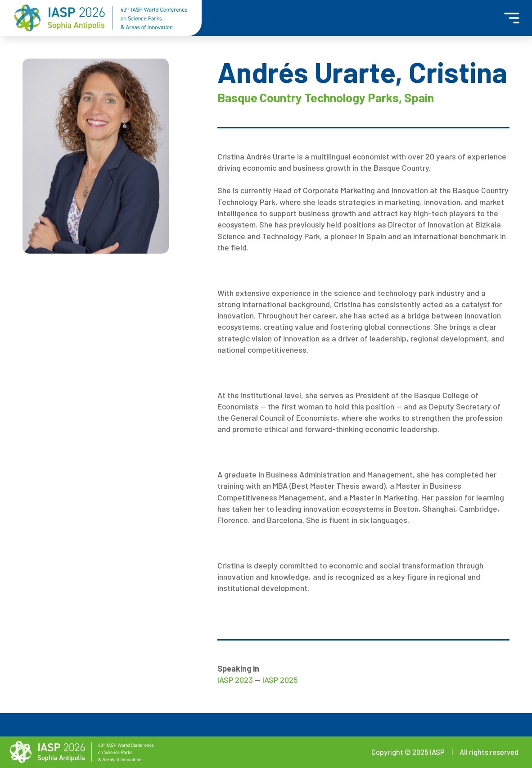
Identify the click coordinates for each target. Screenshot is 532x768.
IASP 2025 (280, 680)
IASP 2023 (235, 680)
